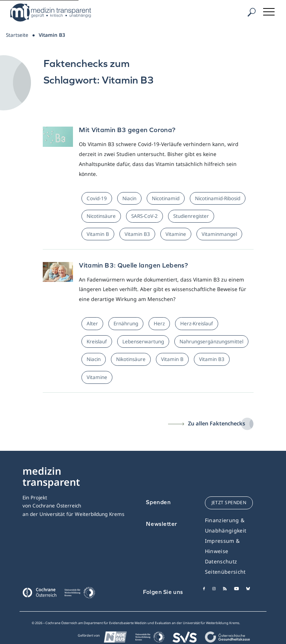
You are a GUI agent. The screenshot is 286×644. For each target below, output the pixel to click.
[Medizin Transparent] (53, 13)
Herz (159, 323)
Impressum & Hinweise (222, 546)
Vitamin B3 (137, 234)
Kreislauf (97, 342)
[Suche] (251, 12)
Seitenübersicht (225, 572)
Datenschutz (221, 561)
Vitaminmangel (219, 234)
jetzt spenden (229, 503)
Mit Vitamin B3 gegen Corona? (127, 130)
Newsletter (162, 524)
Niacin (129, 198)
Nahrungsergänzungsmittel (211, 342)
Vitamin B (98, 234)
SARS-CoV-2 (144, 216)
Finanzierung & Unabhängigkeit (226, 525)
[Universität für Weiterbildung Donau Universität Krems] (80, 595)
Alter (92, 323)
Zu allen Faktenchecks (217, 423)
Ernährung (126, 323)
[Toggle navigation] (269, 10)
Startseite (17, 35)
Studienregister (191, 216)
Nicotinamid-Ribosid (218, 198)
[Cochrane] (39, 592)
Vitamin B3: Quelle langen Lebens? (133, 265)
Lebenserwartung (143, 342)
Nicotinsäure (101, 216)
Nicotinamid (166, 198)
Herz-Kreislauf (197, 323)
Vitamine (176, 234)
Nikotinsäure (131, 359)
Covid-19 (97, 198)
